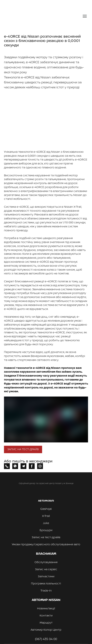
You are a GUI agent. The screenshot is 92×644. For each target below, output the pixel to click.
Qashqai (46, 509)
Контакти (46, 615)
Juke (46, 523)
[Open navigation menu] (85, 16)
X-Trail (46, 516)
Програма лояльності (46, 583)
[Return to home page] (33, 16)
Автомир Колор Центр (46, 630)
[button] (23, 449)
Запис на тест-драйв (46, 537)
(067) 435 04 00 (46, 639)
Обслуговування (46, 562)
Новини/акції (46, 608)
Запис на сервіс (46, 569)
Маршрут (46, 622)
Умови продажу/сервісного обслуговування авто (46, 544)
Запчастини (46, 576)
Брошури (46, 530)
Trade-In (46, 590)
